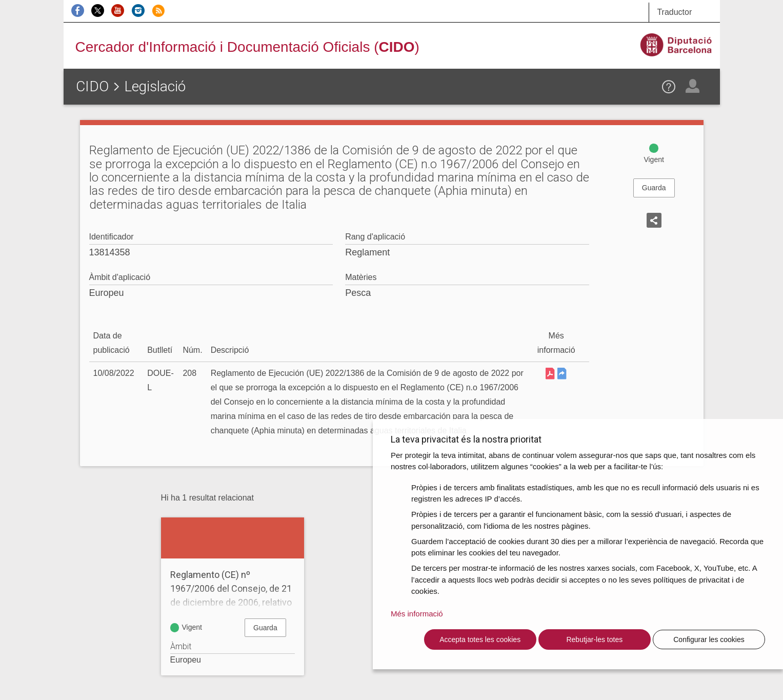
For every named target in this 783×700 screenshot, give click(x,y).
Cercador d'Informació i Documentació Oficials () (247, 47)
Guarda (654, 188)
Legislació (155, 86)
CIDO (92, 86)
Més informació (417, 614)
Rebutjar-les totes (594, 639)
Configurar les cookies (709, 639)
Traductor (674, 12)
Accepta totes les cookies (480, 639)
